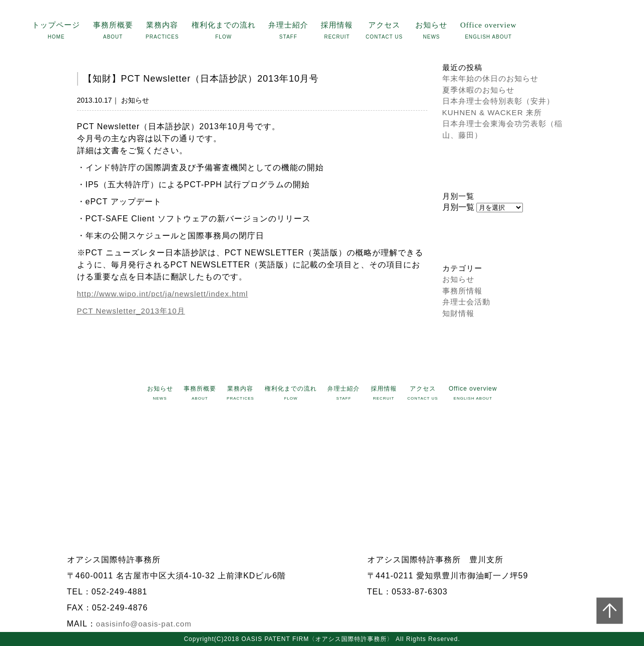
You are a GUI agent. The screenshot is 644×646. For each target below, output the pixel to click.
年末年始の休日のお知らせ (490, 78)
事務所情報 (462, 291)
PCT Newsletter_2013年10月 (131, 311)
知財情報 (458, 313)
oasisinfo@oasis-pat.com (144, 624)
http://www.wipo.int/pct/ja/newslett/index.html (163, 294)
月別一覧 (458, 207)
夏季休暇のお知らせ (478, 90)
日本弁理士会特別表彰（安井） (498, 101)
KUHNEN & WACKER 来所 (492, 112)
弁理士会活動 (466, 302)
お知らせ (458, 279)
